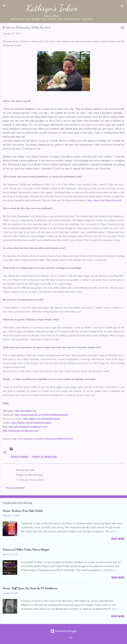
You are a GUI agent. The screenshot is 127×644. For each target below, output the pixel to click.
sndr (71, 638)
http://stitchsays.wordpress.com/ (21, 431)
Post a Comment (15, 488)
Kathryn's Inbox (52, 8)
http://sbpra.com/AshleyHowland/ (42, 419)
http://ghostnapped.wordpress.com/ (28, 427)
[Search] (122, 7)
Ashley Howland (19, 457)
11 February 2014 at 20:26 (30, 480)
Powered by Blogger (64, 631)
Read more (118, 539)
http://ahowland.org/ (26, 411)
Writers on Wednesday (45, 457)
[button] (122, 28)
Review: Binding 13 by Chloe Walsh (23, 511)
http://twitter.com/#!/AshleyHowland (31, 423)
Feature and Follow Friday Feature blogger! (26, 549)
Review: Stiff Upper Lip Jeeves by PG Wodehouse (30, 588)
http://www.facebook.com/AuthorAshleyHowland (41, 415)
